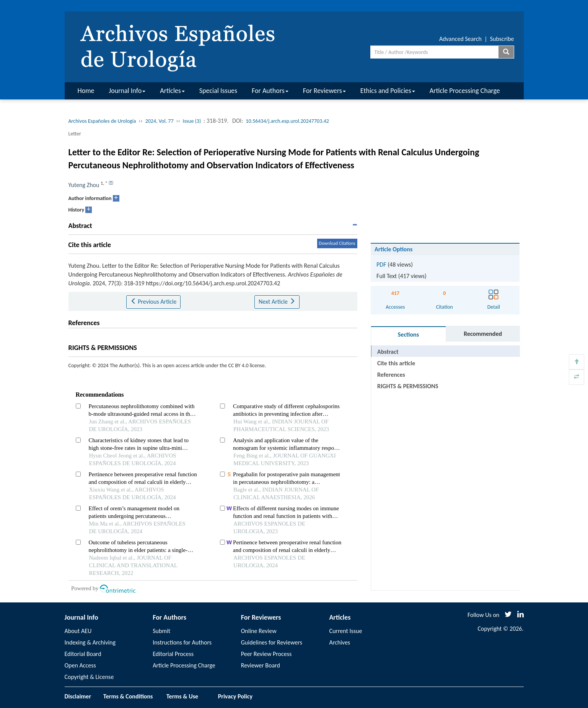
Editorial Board (83, 654)
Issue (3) (192, 121)
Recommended (483, 334)
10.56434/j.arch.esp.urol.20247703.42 (287, 121)
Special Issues (218, 91)
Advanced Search (460, 39)
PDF (381, 264)
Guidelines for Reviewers (272, 642)
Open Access (80, 665)
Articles (172, 91)
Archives (340, 642)
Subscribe (502, 39)
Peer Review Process (266, 654)
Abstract (388, 352)
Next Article (277, 302)
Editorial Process (173, 654)
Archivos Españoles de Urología (102, 121)
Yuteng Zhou (84, 185)
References (391, 375)
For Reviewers (324, 91)
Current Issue (345, 631)
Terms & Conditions (128, 696)
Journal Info (127, 91)
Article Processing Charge (465, 91)
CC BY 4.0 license (246, 365)
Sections (408, 334)
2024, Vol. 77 (160, 121)
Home (86, 91)
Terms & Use (185, 696)
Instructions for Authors (182, 642)
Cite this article (396, 363)
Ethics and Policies (388, 91)
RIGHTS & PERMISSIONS (408, 386)
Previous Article (154, 302)
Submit (161, 631)
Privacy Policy (235, 696)
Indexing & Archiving (90, 642)
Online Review (259, 631)
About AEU (78, 631)
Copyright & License (89, 677)
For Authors (270, 91)
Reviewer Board (261, 665)
